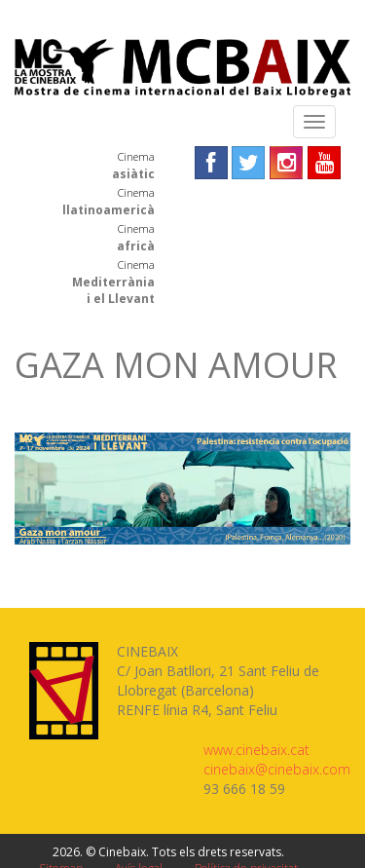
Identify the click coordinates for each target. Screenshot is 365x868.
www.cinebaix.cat (256, 750)
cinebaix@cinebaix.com (277, 769)
